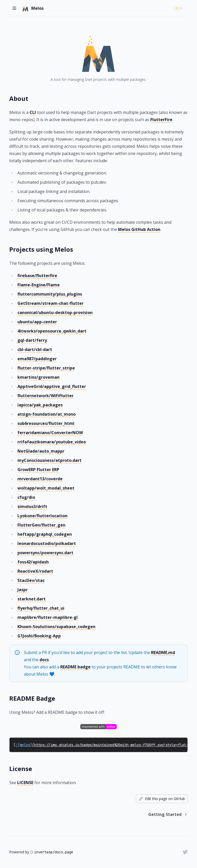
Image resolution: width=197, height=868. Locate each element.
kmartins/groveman (38, 377)
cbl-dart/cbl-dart (35, 349)
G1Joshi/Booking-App (39, 636)
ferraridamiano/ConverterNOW (50, 433)
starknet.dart (32, 599)
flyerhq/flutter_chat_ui (41, 608)
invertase (43, 852)
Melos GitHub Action (139, 229)
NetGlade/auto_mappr (41, 451)
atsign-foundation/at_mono (47, 414)
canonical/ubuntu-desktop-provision (55, 313)
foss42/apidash (33, 562)
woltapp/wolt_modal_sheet (46, 488)
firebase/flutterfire (37, 276)
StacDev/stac (31, 580)
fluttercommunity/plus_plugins (50, 294)
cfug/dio (26, 497)
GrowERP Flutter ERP (38, 470)
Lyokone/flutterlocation (42, 516)
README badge (75, 667)
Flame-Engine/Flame (39, 285)
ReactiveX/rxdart (35, 571)
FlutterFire (161, 120)
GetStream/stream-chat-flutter (51, 303)
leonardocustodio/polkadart (47, 543)
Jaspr (23, 590)
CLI (33, 112)
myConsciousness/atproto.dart (50, 460)
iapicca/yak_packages (40, 405)
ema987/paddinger (37, 359)
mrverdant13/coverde (40, 479)
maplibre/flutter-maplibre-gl (48, 617)
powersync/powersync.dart (45, 553)
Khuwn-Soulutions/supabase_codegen (56, 627)
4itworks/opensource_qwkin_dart (52, 331)
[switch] (179, 8)
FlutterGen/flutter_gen (41, 525)
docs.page (64, 852)
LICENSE (25, 783)
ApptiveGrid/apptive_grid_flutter (52, 386)
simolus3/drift (32, 506)
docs (44, 660)
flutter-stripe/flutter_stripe (46, 368)
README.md (163, 652)
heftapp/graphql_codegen (45, 534)
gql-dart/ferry (32, 340)
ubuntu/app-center (37, 322)
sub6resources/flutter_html (46, 423)
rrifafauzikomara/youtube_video (52, 442)
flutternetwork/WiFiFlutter (46, 396)
